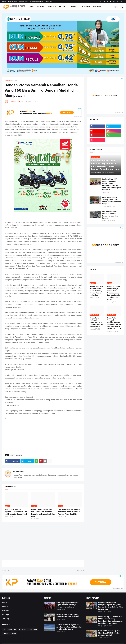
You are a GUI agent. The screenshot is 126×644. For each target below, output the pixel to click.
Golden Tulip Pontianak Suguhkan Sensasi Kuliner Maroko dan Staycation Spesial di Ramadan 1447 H (114, 323)
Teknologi (6, 619)
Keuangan (12, 629)
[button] (116, 7)
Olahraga (86, 7)
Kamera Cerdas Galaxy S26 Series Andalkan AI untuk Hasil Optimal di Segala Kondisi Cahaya (69, 627)
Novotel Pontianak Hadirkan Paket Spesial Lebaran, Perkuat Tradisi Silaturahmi (96, 291)
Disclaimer (49, 2)
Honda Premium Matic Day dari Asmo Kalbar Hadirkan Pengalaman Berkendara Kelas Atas (43, 513)
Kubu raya (23, 629)
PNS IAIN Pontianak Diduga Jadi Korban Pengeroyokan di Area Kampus (110, 215)
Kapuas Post (19, 472)
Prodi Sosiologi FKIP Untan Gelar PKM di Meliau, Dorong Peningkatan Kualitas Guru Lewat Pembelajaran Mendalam (112, 184)
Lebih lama (79, 571)
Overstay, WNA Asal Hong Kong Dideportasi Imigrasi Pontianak (68, 616)
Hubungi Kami (23, 2)
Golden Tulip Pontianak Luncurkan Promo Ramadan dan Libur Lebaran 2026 (97, 322)
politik (14, 633)
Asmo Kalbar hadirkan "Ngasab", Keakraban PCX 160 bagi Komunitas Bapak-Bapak (16, 512)
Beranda (8, 80)
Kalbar (40, 7)
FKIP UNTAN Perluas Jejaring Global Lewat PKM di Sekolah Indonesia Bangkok (112, 201)
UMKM (6, 633)
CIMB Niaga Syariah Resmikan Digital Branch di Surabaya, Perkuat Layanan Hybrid (67, 605)
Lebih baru (7, 571)
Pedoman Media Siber (37, 2)
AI (4, 629)
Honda (15, 80)
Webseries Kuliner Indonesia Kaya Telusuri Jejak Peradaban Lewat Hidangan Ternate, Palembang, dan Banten (113, 293)
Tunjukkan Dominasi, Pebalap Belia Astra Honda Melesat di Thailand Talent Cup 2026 (69, 512)
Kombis (51, 7)
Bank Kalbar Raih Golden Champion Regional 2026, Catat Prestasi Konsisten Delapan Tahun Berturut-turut (111, 606)
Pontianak (33, 629)
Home (4, 2)
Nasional (75, 7)
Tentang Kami (12, 2)
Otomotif (97, 7)
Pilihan (62, 7)
